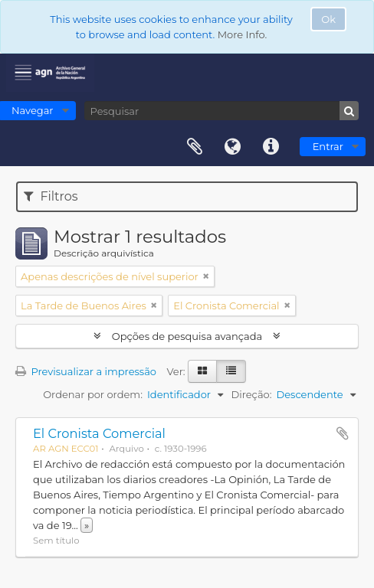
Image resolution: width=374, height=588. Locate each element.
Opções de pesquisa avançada (187, 336)
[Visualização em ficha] (202, 371)
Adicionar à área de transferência (343, 433)
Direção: (251, 394)
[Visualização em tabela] (231, 371)
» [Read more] (87, 525)
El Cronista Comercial (99, 433)
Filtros (51, 196)
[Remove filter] (206, 276)
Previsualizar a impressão (86, 371)
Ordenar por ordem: (93, 394)
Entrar (328, 146)
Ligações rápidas (271, 147)
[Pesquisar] (221, 111)
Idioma (233, 147)
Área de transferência (195, 147)
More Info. (243, 34)
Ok (328, 19)
